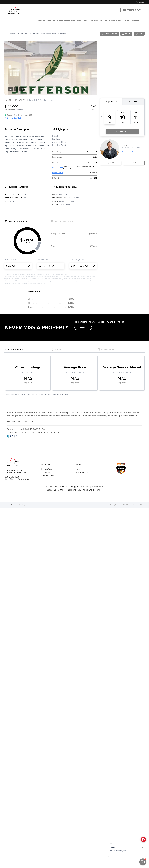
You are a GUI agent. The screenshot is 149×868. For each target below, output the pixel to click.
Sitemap (143, 505)
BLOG (127, 21)
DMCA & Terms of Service (129, 505)
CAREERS (135, 21)
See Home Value (46, 469)
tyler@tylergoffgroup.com (17, 479)
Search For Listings (47, 476)
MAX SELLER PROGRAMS (45, 21)
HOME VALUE (83, 21)
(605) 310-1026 (12, 477)
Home (78, 469)
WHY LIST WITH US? (99, 21)
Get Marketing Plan (132, 10)
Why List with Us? (82, 472)
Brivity (13, 505)
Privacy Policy (115, 505)
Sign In (140, 2)
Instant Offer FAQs (66, 21)
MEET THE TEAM (116, 21)
